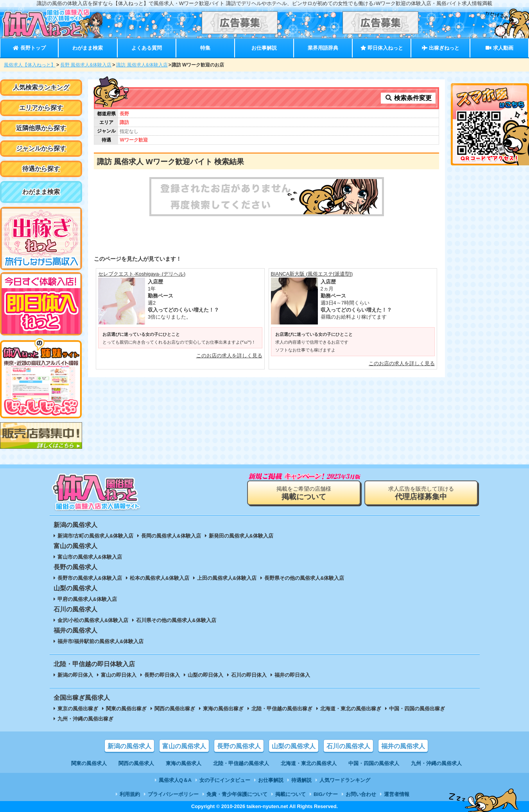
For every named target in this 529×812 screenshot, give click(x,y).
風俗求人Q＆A (175, 780)
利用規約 (130, 794)
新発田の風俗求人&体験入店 (241, 536)
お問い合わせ (361, 794)
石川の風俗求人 (348, 746)
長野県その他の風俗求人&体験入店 (304, 578)
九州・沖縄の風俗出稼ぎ (85, 719)
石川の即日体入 (249, 675)
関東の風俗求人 (89, 763)
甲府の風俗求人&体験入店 (87, 599)
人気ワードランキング (345, 780)
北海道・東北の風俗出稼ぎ (351, 709)
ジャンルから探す (41, 148)
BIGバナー (326, 794)
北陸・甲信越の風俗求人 (241, 763)
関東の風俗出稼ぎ (126, 709)
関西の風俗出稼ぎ (175, 709)
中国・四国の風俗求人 (374, 763)
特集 (205, 48)
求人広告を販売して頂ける (421, 493)
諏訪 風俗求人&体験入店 (142, 65)
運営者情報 (397, 794)
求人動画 (499, 48)
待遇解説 (301, 780)
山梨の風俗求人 (294, 746)
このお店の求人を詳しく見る (229, 356)
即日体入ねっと (382, 48)
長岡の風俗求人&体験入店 (171, 536)
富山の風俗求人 (184, 746)
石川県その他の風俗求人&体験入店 (176, 620)
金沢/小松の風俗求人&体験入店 (93, 620)
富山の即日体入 (119, 675)
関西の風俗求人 (136, 763)
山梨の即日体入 (205, 675)
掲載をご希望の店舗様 (304, 493)
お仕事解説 (264, 48)
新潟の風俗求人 (129, 746)
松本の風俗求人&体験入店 (160, 578)
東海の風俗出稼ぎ (223, 709)
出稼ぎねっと (441, 48)
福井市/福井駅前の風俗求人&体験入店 (101, 641)
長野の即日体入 (162, 675)
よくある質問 (147, 48)
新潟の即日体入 (75, 675)
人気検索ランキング (41, 87)
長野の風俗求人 (239, 746)
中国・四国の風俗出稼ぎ (417, 709)
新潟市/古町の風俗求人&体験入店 (96, 536)
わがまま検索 (88, 48)
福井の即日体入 (292, 675)
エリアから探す (41, 108)
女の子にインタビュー (225, 780)
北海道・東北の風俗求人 (309, 763)
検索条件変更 (408, 98)
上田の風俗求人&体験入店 (227, 578)
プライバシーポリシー (173, 794)
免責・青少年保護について (237, 794)
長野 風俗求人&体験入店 (86, 65)
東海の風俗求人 (184, 763)
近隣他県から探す (41, 128)
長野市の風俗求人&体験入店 (90, 578)
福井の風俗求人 (403, 746)
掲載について (291, 794)
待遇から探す (41, 169)
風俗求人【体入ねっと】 (30, 65)
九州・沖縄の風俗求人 (436, 763)
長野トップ (29, 48)
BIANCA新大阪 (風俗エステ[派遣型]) (312, 274)
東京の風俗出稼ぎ (78, 709)
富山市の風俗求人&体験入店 (90, 557)
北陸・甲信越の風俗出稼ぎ (282, 709)
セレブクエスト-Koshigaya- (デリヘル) (142, 274)
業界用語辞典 (323, 48)
